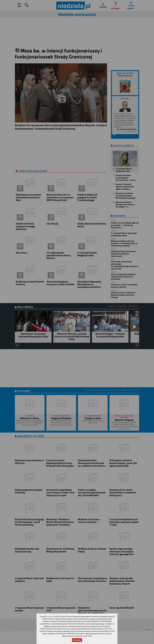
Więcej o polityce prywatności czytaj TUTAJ (77, 636)
